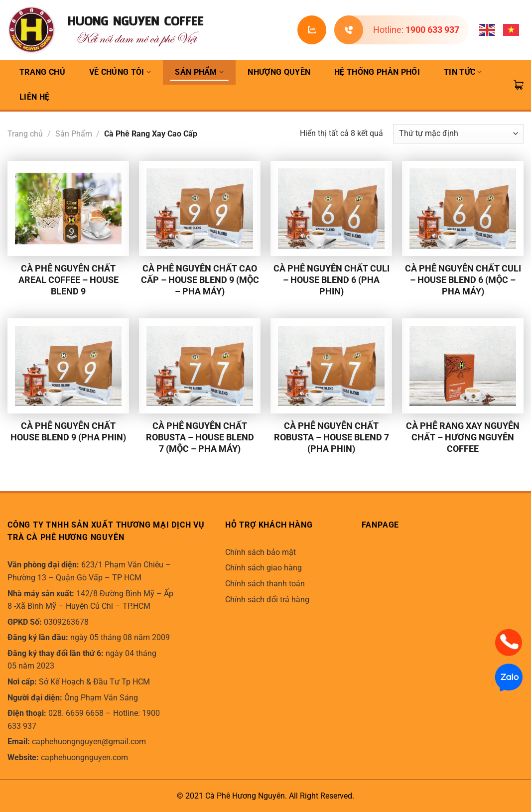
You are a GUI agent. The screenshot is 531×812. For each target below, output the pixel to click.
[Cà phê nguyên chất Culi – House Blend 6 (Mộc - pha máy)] (463, 208)
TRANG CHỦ (42, 72)
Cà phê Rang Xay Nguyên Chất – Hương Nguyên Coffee (463, 437)
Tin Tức (463, 72)
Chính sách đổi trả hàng (267, 600)
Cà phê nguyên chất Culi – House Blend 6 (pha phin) (332, 280)
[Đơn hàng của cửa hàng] (458, 134)
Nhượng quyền (279, 72)
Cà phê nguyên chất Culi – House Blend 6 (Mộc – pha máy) (463, 280)
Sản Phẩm (199, 72)
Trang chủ (25, 134)
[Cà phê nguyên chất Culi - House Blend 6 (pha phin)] (331, 208)
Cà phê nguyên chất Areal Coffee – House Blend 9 (68, 280)
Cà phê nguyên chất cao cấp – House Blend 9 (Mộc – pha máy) (200, 280)
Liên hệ (34, 97)
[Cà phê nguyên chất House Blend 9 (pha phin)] (68, 366)
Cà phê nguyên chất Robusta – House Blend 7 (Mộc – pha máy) (200, 437)
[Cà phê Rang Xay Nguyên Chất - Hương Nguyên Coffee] (463, 366)
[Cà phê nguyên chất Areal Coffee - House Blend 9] (68, 208)
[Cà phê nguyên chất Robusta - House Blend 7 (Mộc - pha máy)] (200, 366)
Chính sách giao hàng (264, 568)
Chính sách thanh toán (265, 584)
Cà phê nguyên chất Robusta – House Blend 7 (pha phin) (332, 437)
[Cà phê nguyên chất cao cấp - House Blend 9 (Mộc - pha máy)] (200, 208)
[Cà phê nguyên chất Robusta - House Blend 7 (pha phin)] (331, 366)
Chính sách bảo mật (261, 552)
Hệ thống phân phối (377, 72)
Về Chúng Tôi (120, 72)
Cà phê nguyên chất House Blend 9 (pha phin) (68, 431)
